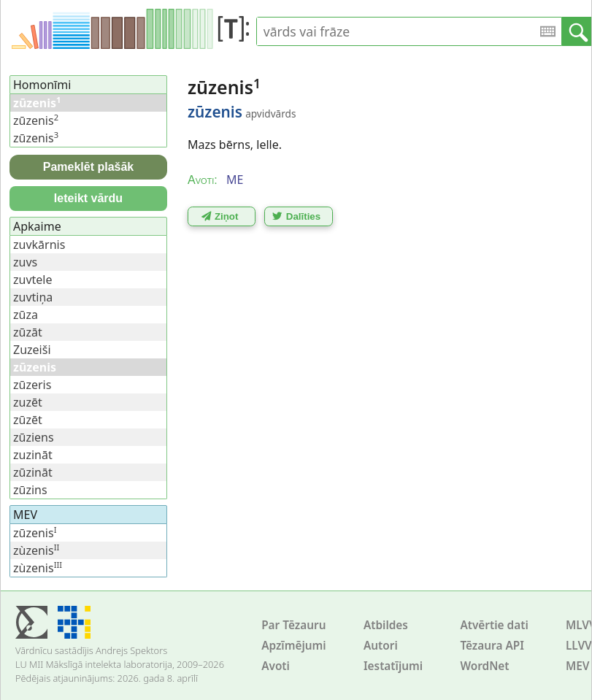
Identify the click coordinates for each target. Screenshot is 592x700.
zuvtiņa (33, 297)
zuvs (25, 262)
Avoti (276, 666)
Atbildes (386, 625)
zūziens (34, 437)
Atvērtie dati (494, 625)
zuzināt (33, 455)
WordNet (484, 666)
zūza (26, 315)
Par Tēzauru (293, 625)
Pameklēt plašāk (89, 167)
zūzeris (32, 385)
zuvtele (33, 280)
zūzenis (36, 120)
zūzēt (28, 420)
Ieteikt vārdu (88, 198)
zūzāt (28, 332)
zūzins (30, 490)
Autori (381, 646)
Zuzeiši (32, 350)
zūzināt (33, 472)
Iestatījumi (393, 666)
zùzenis (36, 550)
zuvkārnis (39, 245)
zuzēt (28, 402)
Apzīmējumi (294, 646)
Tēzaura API (492, 646)
